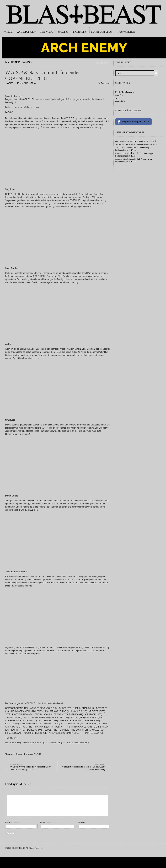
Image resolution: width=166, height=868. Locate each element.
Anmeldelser (25, 32)
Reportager (79, 32)
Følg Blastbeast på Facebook (133, 122)
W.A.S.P (38, 754)
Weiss (27, 62)
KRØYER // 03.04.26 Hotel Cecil (142, 141)
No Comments (104, 83)
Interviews (46, 32)
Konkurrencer (127, 32)
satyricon (30, 754)
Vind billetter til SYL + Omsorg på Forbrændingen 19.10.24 (133, 149)
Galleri (63, 32)
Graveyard (20, 754)
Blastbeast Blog (101, 32)
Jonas (118, 159)
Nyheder (8, 32)
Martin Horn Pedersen (124, 92)
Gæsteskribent (121, 101)
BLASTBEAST (18, 848)
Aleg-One (119, 95)
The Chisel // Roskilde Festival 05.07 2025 (139, 144)
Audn (13, 754)
